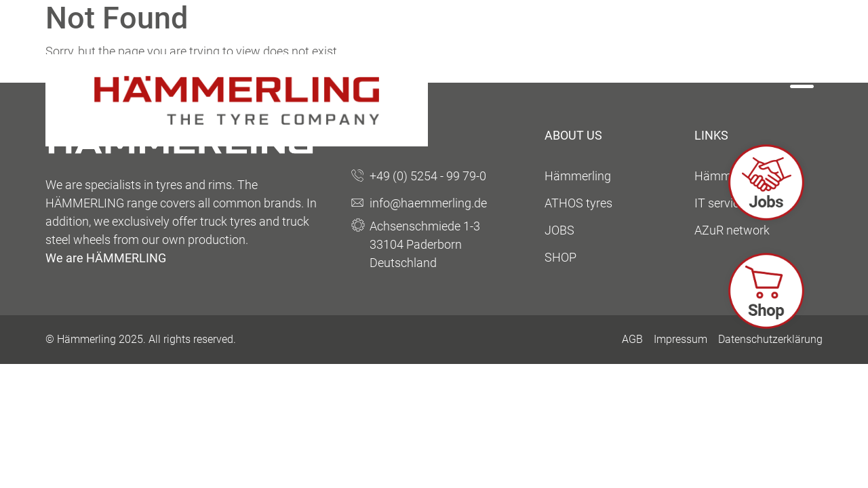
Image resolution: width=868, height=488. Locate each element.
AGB (632, 339)
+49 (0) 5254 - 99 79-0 (428, 176)
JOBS (559, 230)
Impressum (680, 339)
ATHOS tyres (578, 203)
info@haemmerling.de (428, 203)
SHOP (560, 257)
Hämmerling (578, 176)
